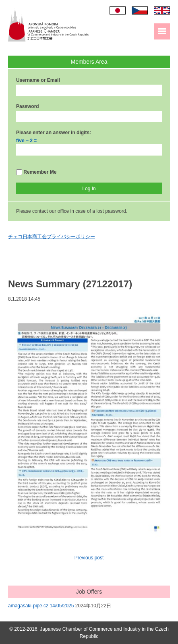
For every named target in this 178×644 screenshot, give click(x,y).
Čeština (140, 10)
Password (28, 106)
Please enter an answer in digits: (54, 133)
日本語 (118, 10)
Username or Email (38, 80)
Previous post (89, 558)
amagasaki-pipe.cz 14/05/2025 (41, 606)
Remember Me (36, 172)
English (162, 10)
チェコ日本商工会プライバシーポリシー (52, 237)
